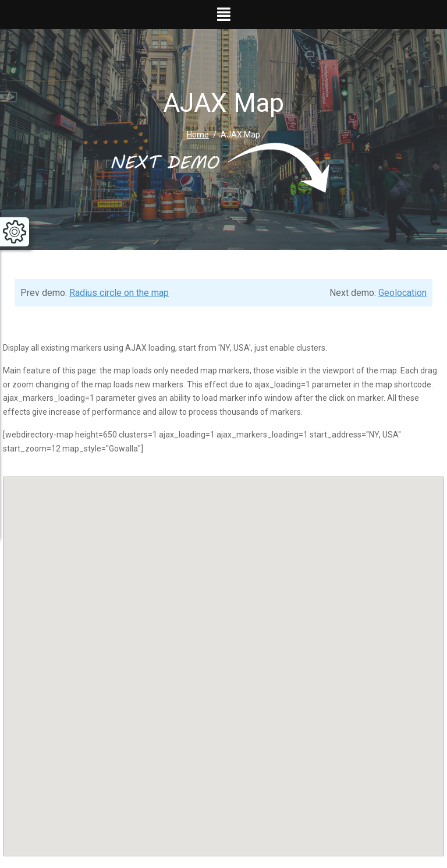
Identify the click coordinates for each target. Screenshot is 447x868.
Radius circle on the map (119, 293)
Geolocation (402, 293)
